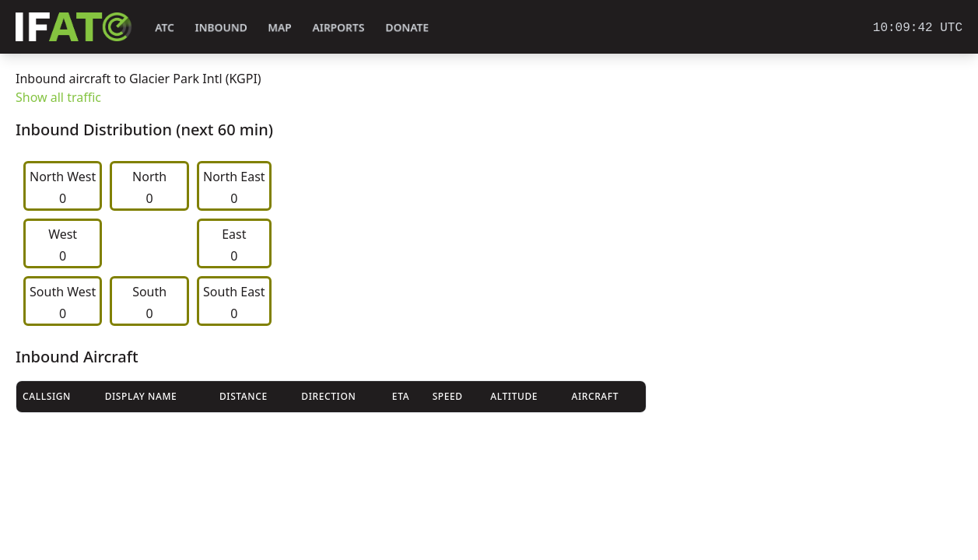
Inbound (221, 28)
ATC (165, 28)
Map (280, 28)
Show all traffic (58, 97)
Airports (338, 28)
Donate (407, 28)
